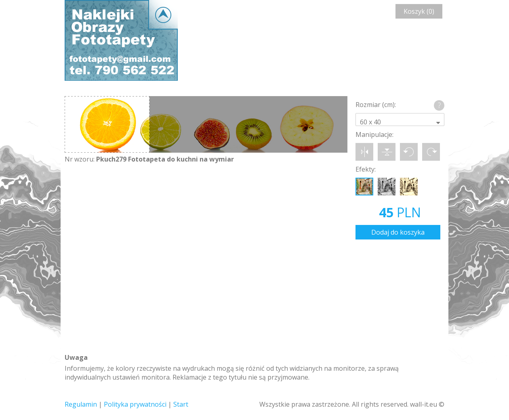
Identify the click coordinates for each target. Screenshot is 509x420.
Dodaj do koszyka (398, 232)
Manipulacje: (374, 134)
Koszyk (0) (419, 11)
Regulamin (81, 404)
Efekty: (366, 169)
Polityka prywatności (135, 404)
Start (181, 404)
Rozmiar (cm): (376, 105)
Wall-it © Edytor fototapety (121, 40)
